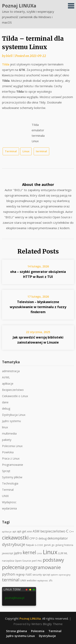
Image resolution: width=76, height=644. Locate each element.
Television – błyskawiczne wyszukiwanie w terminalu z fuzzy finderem (38, 307)
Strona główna (17, 631)
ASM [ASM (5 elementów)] (36, 531)
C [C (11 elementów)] (67, 531)
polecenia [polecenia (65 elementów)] (13, 567)
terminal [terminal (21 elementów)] (11, 580)
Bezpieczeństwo (13, 390)
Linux (26, 151)
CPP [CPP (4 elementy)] (32, 538)
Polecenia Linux (12, 446)
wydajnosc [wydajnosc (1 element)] (43, 581)
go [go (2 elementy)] (53, 545)
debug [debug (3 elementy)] (43, 538)
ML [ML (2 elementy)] (66, 553)
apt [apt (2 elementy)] (14, 532)
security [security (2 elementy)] (37, 575)
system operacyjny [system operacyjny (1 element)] (61, 575)
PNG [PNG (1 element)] (40, 561)
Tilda (6, 64)
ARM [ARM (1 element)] (29, 532)
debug (6, 408)
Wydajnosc (9, 502)
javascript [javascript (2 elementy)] (8, 553)
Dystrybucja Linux (14, 415)
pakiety (7, 440)
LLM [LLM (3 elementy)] (61, 553)
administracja (11, 371)
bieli (9, 56)
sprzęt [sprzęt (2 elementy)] (46, 575)
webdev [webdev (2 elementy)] (32, 580)
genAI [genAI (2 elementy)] (47, 545)
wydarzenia (9, 508)
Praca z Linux (11, 458)
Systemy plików (12, 477)
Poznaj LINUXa (19, 6)
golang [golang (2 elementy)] (59, 545)
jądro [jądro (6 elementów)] (18, 553)
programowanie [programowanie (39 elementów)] (43, 567)
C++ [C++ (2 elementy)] (72, 532)
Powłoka (8, 452)
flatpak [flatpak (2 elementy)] (30, 545)
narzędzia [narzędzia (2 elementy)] (8, 561)
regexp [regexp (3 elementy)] (20, 574)
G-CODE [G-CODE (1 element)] (39, 545)
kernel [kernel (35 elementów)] (29, 552)
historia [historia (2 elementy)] (69, 545)
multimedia (9, 433)
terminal (41, 151)
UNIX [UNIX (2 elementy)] (23, 580)
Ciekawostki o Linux (15, 396)
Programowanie (13, 465)
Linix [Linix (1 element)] (39, 553)
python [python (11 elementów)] (9, 574)
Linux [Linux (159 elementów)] (50, 552)
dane (5, 402)
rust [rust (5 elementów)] (29, 574)
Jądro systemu (11, 421)
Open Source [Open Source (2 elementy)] (23, 561)
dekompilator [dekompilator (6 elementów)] (58, 538)
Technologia (10, 483)
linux (5, 427)
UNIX (5, 496)
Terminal (11, 151)
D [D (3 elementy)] (37, 538)
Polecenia (38, 631)
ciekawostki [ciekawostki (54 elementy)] (15, 537)
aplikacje (8, 384)
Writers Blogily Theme (47, 624)
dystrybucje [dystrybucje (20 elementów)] (14, 544)
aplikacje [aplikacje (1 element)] (7, 532)
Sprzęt (6, 471)
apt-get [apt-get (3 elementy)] (22, 531)
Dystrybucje (47, 636)
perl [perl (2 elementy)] (34, 561)
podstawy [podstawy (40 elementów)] (53, 560)
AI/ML (6, 377)
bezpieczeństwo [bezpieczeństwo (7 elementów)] (53, 531)
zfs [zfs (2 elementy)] (51, 580)
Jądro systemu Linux (20, 636)
